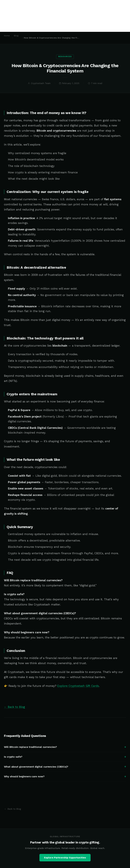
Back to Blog (13, 809)
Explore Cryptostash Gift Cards (78, 689)
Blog (16, 36)
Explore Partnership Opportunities (65, 861)
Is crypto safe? (65, 760)
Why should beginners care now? (65, 780)
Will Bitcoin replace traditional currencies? (65, 750)
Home (7, 36)
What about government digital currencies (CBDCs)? (65, 770)
